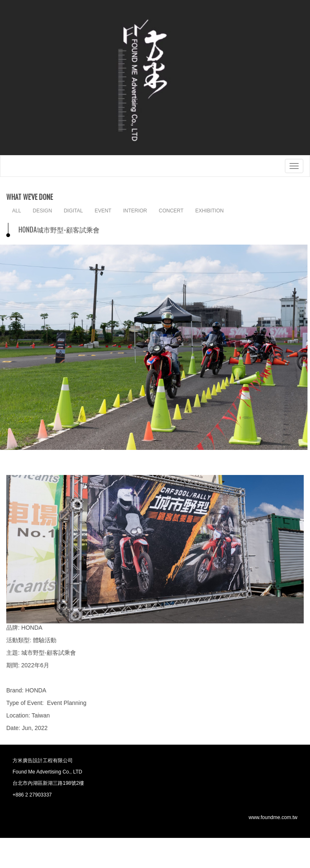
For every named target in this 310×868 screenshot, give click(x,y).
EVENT (103, 211)
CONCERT (171, 211)
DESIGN (42, 211)
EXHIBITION (210, 211)
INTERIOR (135, 211)
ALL (17, 211)
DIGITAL (73, 211)
